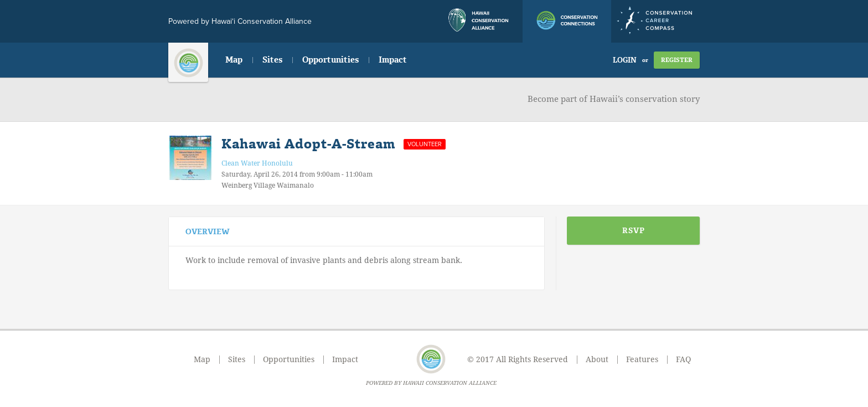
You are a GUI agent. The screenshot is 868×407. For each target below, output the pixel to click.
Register (677, 60)
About (597, 359)
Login (625, 60)
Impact (393, 60)
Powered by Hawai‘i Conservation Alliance (240, 21)
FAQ (683, 359)
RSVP (634, 231)
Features (642, 359)
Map (234, 60)
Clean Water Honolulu (257, 163)
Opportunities (330, 60)
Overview (208, 232)
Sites (272, 60)
